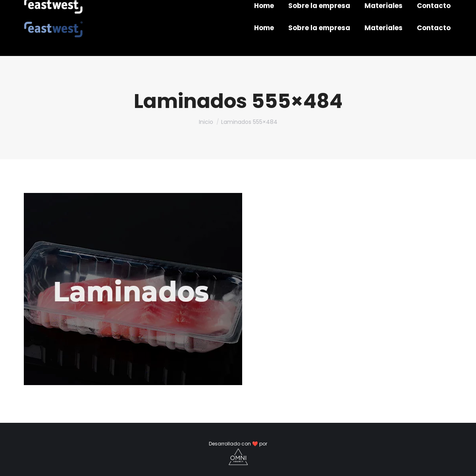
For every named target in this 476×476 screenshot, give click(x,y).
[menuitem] (264, 28)
